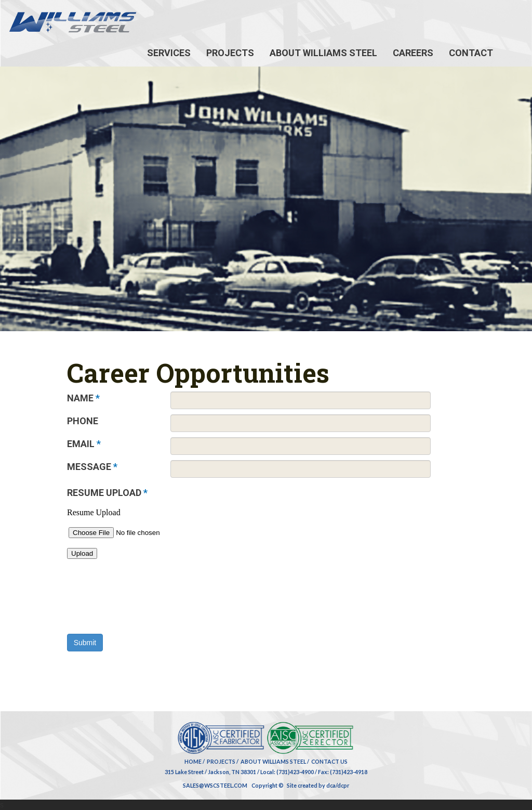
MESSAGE (92, 467)
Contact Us (329, 761)
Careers (413, 53)
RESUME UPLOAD (107, 493)
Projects (230, 53)
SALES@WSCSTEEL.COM (215, 785)
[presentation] (146, 613)
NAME (83, 398)
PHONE (83, 421)
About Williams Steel (323, 53)
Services (169, 53)
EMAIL (84, 444)
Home (193, 761)
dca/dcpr (338, 785)
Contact (471, 53)
